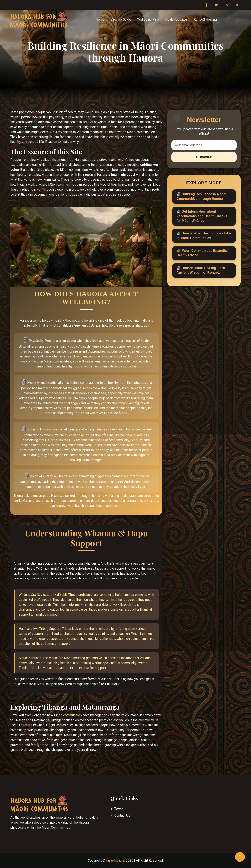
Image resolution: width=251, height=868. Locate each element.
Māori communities (68, 715)
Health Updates (176, 20)
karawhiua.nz (115, 860)
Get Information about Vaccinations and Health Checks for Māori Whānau (202, 216)
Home (100, 20)
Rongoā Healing (205, 20)
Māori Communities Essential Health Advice (202, 253)
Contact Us (122, 815)
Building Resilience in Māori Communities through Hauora (201, 196)
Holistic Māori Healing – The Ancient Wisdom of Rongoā (201, 270)
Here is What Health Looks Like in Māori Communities (204, 236)
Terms (119, 809)
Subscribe (204, 157)
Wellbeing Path (148, 20)
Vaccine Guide (121, 20)
